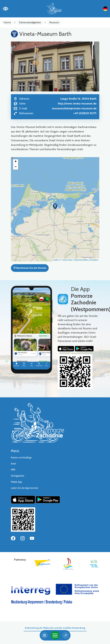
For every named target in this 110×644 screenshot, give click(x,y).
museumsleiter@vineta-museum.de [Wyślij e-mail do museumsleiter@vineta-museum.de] (74, 108)
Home (7, 22)
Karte (14, 464)
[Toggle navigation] (55, 635)
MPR (13, 470)
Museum (54, 22)
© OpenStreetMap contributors (85, 260)
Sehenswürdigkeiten (30, 22)
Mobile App (16, 482)
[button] (55, 206)
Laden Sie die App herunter (25, 488)
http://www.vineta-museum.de (77, 104)
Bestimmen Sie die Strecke (30, 268)
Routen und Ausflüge (21, 458)
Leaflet (56, 260)
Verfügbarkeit (17, 476)
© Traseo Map (66, 260)
